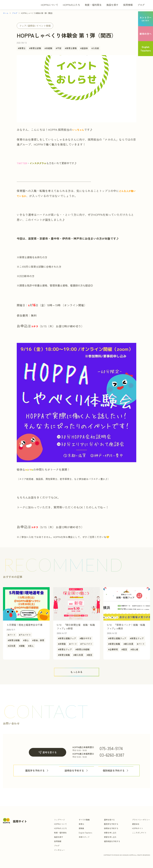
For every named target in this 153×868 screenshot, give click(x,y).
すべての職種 (84, 820)
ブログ (141, 5)
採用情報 (128, 5)
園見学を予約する (37, 771)
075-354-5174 (111, 748)
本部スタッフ (84, 837)
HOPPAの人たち (71, 5)
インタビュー (59, 850)
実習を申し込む (110, 837)
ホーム (6, 13)
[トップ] (18, 5)
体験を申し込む (110, 833)
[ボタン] (76, 672)
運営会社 (136, 824)
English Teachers (85, 833)
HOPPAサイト (138, 828)
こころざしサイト (139, 833)
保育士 (81, 824)
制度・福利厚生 (93, 5)
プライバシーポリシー (141, 820)
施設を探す (112, 5)
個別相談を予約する (116, 771)
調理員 (81, 828)
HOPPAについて (50, 5)
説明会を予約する (76, 771)
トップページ (59, 820)
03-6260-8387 (112, 755)
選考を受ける (48, 752)
